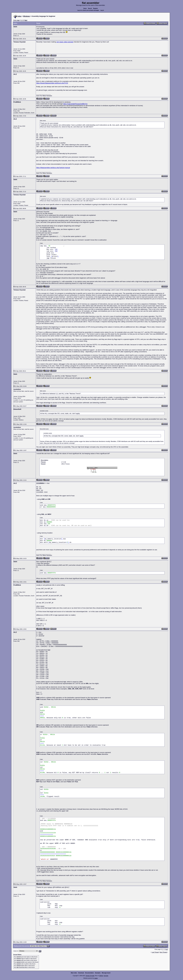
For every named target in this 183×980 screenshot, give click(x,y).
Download (81, 973)
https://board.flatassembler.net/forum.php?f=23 (52, 83)
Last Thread (155, 952)
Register (95, 8)
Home (85, 8)
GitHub (101, 976)
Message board (106, 973)
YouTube (106, 976)
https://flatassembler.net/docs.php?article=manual (53, 168)
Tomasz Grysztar (90, 976)
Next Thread (163, 952)
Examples (98, 973)
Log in (102, 10)
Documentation (89, 973)
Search (90, 8)
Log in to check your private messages (88, 10)
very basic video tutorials (65, 42)
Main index (74, 973)
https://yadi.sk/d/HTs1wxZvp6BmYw (75, 104)
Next (26, 20)
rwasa (96, 978)
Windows (27, 16)
